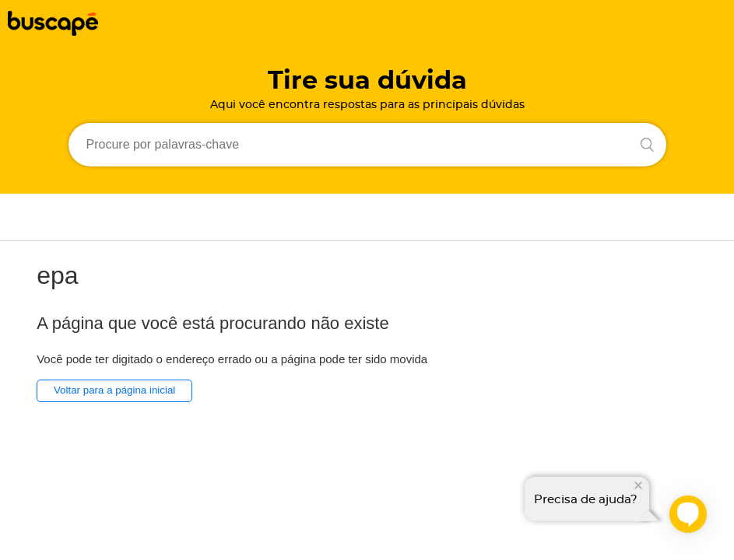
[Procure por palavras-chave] (367, 145)
